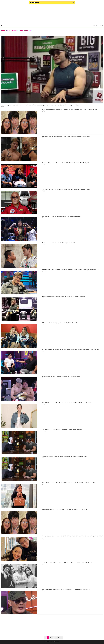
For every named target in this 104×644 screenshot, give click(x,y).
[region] (52, 14)
